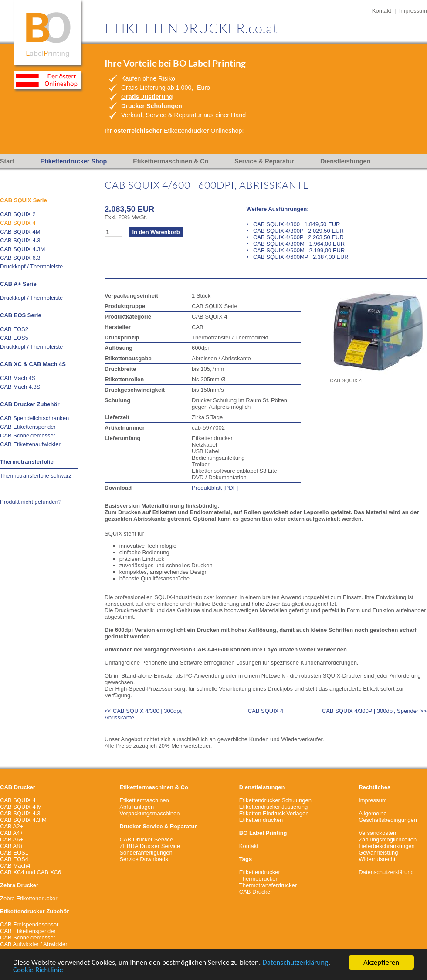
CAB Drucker (256, 892)
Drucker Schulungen (152, 106)
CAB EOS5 (14, 338)
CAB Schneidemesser (28, 436)
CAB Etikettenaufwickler (30, 444)
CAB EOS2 (14, 329)
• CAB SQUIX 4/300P (295, 231)
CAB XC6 (49, 872)
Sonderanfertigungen (146, 853)
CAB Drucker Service (146, 839)
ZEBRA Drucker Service (150, 846)
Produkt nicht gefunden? (31, 502)
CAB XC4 (12, 872)
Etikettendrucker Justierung (274, 807)
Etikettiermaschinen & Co (171, 161)
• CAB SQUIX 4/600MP (298, 257)
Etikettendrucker (260, 872)
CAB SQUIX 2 (18, 214)
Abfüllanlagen (137, 807)
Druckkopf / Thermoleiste (31, 266)
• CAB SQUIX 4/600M (296, 250)
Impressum (413, 11)
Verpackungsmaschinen (149, 813)
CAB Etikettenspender (28, 427)
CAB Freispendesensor (29, 924)
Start (7, 161)
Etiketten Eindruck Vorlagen (274, 813)
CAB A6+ (12, 839)
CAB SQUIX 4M (20, 232)
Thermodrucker (258, 879)
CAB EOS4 (14, 859)
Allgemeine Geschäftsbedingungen (388, 817)
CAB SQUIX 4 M (21, 807)
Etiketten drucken (261, 820)
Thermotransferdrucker (268, 885)
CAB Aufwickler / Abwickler (34, 944)
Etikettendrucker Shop (74, 161)
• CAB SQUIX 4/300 (293, 224)
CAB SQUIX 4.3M (22, 249)
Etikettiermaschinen (144, 800)
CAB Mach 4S (18, 378)
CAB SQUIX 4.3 (20, 240)
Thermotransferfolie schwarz (36, 476)
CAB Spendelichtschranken (34, 418)
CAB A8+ (12, 846)
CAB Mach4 (15, 866)
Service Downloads (144, 859)
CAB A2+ (12, 826)
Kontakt (382, 11)
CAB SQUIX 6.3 (20, 258)
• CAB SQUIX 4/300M (296, 244)
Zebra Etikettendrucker (29, 898)
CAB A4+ (12, 833)
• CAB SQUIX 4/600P (295, 237)
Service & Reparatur (264, 161)
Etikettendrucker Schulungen (275, 800)
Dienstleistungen (345, 161)
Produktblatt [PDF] (215, 488)
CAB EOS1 (14, 853)
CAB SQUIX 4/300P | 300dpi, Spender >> (374, 711)
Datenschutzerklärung (295, 963)
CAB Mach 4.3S (20, 387)
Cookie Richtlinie (38, 970)
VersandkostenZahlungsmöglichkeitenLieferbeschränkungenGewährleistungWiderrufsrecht (388, 846)
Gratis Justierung (147, 97)
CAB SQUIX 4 (18, 223)
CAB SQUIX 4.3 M (23, 820)
